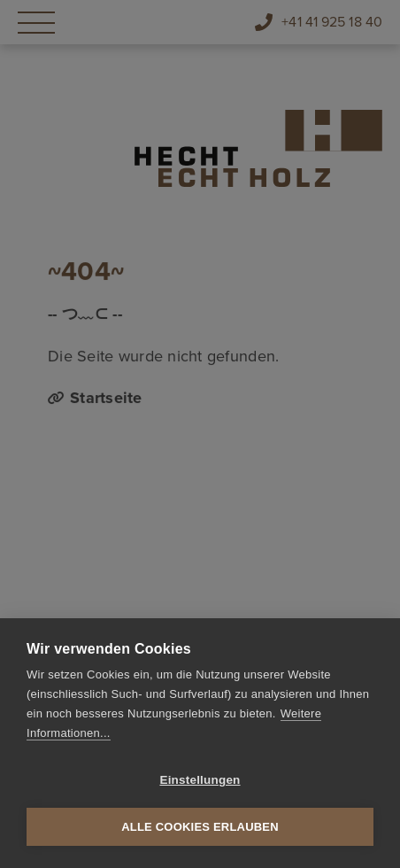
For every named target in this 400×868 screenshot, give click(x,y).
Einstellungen (200, 780)
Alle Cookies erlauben (200, 827)
